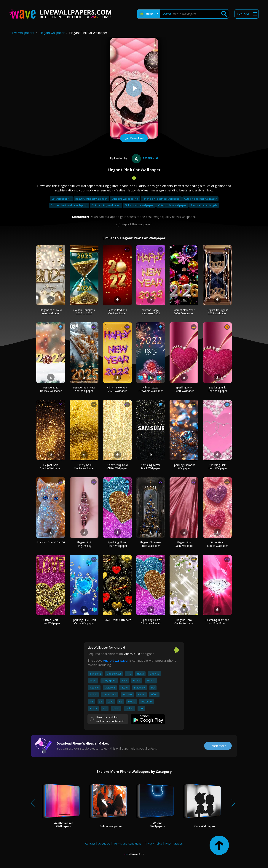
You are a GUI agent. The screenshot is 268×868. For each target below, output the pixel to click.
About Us (104, 843)
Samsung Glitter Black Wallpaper (151, 467)
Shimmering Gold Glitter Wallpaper (117, 467)
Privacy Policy (153, 843)
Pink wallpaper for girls (204, 205)
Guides (178, 843)
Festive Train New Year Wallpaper (84, 389)
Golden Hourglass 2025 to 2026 (84, 312)
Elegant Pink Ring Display (84, 544)
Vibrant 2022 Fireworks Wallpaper (151, 389)
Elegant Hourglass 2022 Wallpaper (217, 312)
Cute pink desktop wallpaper (200, 199)
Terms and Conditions (127, 843)
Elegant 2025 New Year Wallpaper (51, 312)
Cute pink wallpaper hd (125, 199)
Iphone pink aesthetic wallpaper (161, 199)
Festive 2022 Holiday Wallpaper (51, 389)
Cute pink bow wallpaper (172, 205)
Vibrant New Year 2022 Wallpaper (117, 389)
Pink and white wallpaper (139, 205)
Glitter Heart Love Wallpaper (51, 622)
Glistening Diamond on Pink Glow (217, 622)
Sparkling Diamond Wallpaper (184, 467)
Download (134, 139)
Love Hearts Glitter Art (117, 620)
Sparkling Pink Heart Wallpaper (184, 389)
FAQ (168, 843)
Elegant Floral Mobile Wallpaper (184, 622)
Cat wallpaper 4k (61, 199)
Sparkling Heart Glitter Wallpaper (151, 622)
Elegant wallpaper (52, 33)
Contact (90, 843)
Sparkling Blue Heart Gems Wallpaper (84, 622)
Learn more (218, 746)
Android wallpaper (116, 661)
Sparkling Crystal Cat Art (51, 542)
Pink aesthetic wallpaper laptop (69, 205)
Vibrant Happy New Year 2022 (151, 312)
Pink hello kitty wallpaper (106, 205)
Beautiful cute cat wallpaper (91, 199)
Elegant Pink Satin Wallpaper (184, 544)
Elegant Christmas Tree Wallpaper (151, 544)
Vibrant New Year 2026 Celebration (184, 312)
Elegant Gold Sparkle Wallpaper (51, 467)
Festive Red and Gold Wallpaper (117, 312)
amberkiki (144, 158)
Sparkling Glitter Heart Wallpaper (117, 544)
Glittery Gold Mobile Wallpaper (84, 467)
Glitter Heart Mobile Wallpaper (217, 544)
